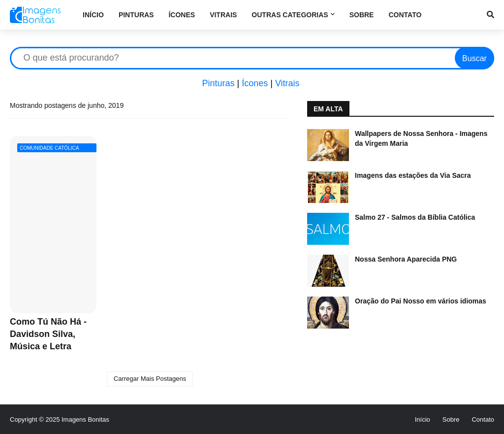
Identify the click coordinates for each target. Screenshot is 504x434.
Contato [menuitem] (405, 15)
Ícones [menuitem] (182, 15)
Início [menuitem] (93, 15)
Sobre (451, 419)
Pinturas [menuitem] (136, 15)
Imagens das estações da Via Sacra (413, 175)
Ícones (255, 83)
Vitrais (287, 83)
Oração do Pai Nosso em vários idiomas (421, 301)
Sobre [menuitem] (362, 15)
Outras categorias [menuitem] (290, 15)
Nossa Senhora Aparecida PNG (406, 259)
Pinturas (218, 83)
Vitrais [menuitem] (223, 15)
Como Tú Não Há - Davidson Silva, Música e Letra (48, 334)
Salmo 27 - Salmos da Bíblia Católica (415, 217)
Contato (483, 419)
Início (423, 419)
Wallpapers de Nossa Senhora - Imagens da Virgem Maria (421, 138)
